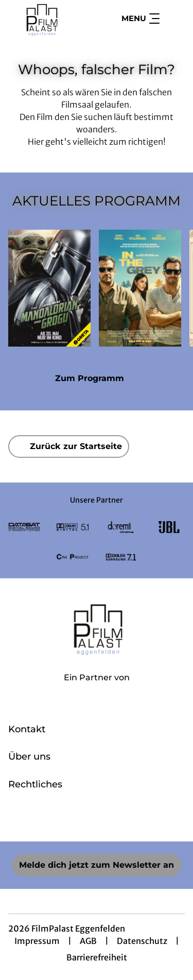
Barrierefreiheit (97, 957)
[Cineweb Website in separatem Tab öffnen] (97, 689)
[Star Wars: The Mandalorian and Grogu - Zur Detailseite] (49, 288)
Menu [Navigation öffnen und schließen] (141, 19)
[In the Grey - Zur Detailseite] (140, 288)
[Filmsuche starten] (174, 19)
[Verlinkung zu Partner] (24, 527)
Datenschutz (142, 941)
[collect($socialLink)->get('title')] (74, 819)
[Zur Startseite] (46, 19)
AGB (88, 941)
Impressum (37, 941)
